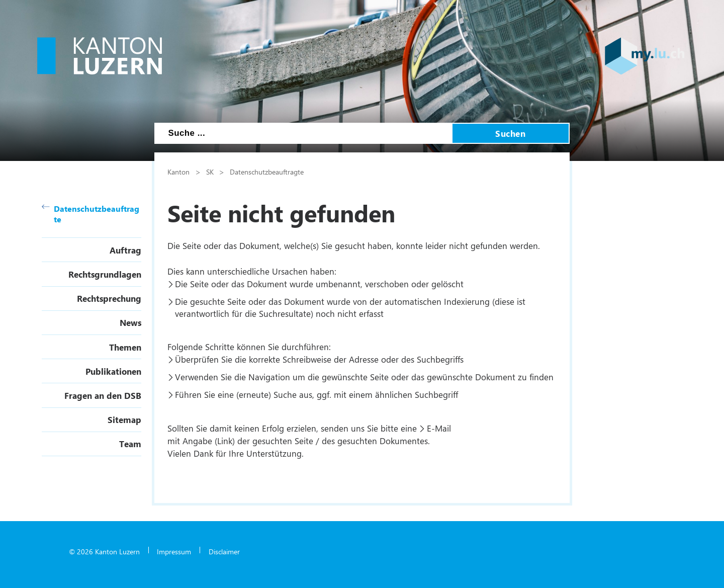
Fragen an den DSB (103, 395)
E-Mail (439, 428)
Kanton (178, 172)
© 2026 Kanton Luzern (104, 551)
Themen (125, 347)
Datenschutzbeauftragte (90, 214)
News (130, 322)
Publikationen (113, 371)
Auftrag (125, 250)
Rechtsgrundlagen (105, 274)
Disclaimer (224, 551)
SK (210, 172)
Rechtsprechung (109, 298)
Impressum (174, 551)
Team (130, 444)
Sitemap (124, 419)
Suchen (510, 133)
